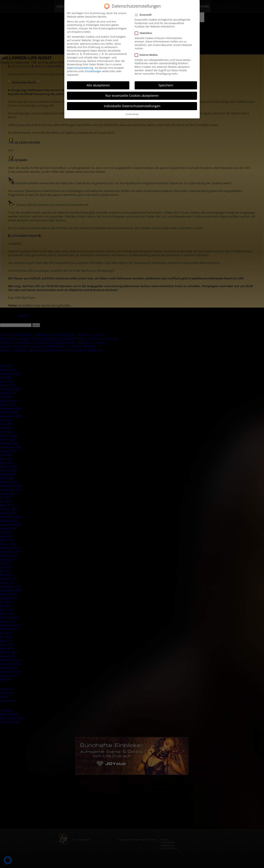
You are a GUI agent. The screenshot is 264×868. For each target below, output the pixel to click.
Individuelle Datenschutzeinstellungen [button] (132, 103)
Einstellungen (93, 69)
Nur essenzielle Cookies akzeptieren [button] (132, 93)
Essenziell (144, 12)
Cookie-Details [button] (132, 112)
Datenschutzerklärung (80, 65)
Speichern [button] (166, 83)
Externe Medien (147, 53)
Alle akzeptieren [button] (98, 83)
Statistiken (145, 31)
